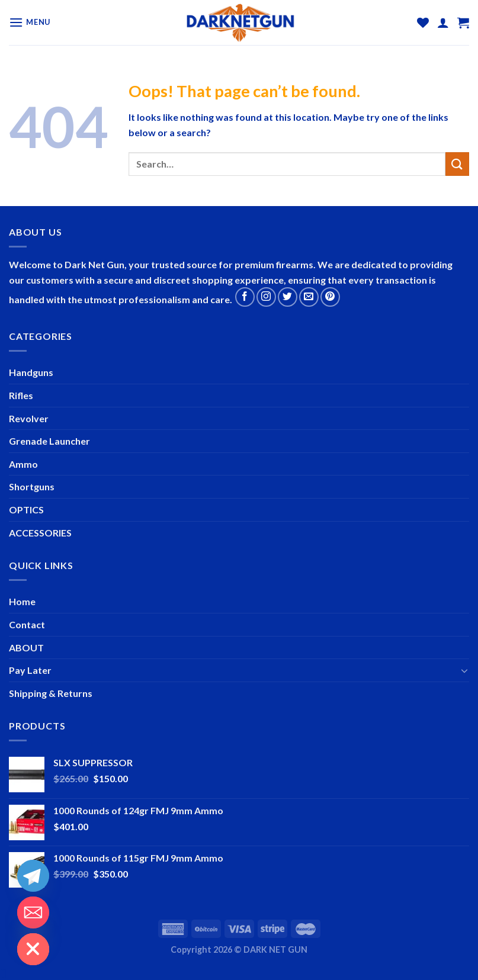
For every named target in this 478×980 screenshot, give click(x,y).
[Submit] (457, 164)
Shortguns (32, 486)
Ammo (23, 464)
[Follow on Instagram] (266, 297)
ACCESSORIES (40, 533)
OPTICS (26, 510)
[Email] (33, 912)
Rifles (21, 395)
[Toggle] (464, 670)
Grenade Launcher (49, 441)
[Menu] (30, 22)
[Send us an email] (309, 297)
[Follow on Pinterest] (330, 297)
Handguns (31, 372)
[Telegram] (33, 876)
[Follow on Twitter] (288, 297)
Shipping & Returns (51, 693)
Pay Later (30, 670)
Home (22, 601)
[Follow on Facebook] (245, 297)
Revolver (29, 418)
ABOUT (26, 648)
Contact (27, 624)
